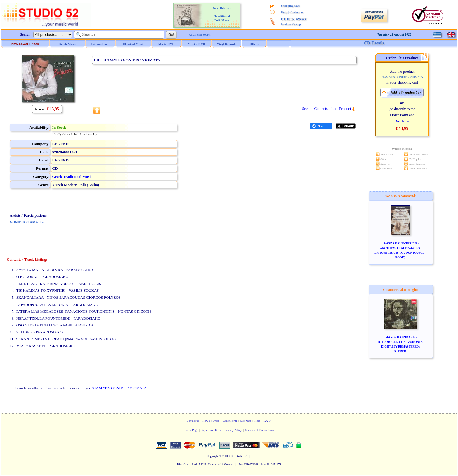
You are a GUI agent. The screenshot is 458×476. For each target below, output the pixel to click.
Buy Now (402, 121)
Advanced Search (200, 34)
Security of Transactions (260, 430)
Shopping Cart (290, 6)
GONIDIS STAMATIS (27, 222)
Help (284, 12)
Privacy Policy (233, 430)
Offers (254, 44)
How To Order (211, 421)
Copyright (213, 456)
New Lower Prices (25, 44)
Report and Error (211, 430)
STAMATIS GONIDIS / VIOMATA (119, 388)
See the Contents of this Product (326, 108)
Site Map (246, 421)
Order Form (230, 421)
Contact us (296, 12)
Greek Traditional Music (72, 177)
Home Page (191, 430)
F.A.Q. (268, 421)
